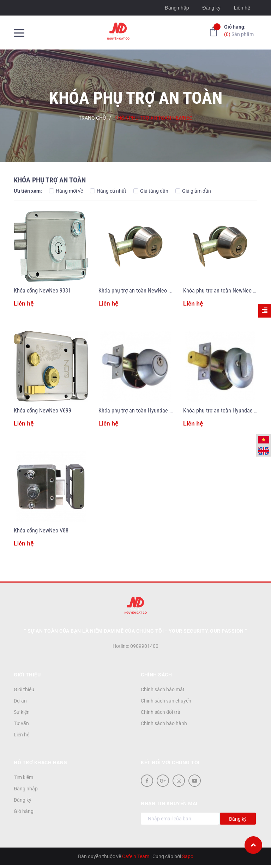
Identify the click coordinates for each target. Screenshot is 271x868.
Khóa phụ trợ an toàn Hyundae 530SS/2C (145, 411)
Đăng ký (211, 8)
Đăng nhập (177, 8)
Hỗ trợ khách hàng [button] (41, 762)
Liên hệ (242, 8)
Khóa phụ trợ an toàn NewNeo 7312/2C (143, 291)
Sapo (188, 856)
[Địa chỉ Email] (180, 819)
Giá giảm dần (193, 191)
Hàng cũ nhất (108, 191)
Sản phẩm (239, 30)
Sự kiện (22, 712)
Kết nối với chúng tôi (170, 762)
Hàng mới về (66, 191)
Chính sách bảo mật (163, 689)
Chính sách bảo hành (164, 723)
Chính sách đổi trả (161, 712)
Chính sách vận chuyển (166, 701)
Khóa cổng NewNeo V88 (41, 531)
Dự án (20, 701)
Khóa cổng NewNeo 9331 (42, 291)
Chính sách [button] (156, 675)
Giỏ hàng (24, 811)
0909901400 (144, 646)
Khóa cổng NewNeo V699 (43, 411)
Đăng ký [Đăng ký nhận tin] (238, 819)
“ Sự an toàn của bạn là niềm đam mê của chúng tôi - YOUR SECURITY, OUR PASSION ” (136, 631)
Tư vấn (21, 723)
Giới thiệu (24, 689)
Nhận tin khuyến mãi (169, 803)
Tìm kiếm (23, 777)
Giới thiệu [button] (27, 675)
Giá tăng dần (151, 191)
